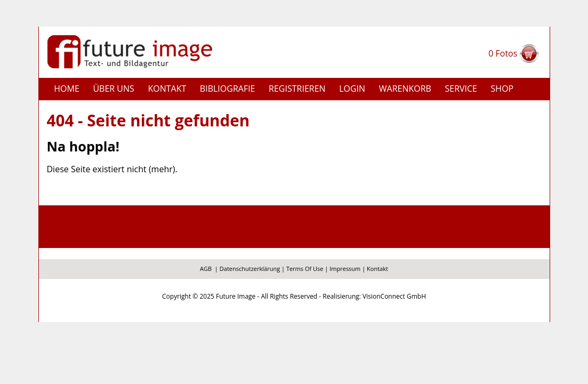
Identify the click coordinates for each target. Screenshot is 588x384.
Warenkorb (405, 89)
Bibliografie (228, 89)
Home (67, 89)
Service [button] (461, 89)
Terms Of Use (305, 269)
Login (352, 89)
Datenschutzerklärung (250, 269)
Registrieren (297, 89)
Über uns (113, 89)
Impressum (345, 269)
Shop (502, 89)
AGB (206, 269)
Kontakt (167, 89)
